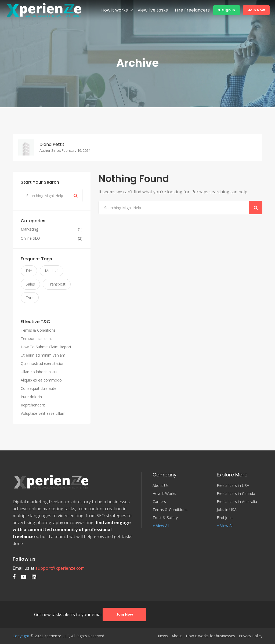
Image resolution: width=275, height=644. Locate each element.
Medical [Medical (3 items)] (52, 271)
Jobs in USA (227, 510)
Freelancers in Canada (236, 494)
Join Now (256, 10)
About (177, 636)
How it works (115, 10)
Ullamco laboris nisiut (39, 372)
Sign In (227, 10)
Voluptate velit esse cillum (43, 413)
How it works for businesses (210, 636)
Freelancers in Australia (237, 502)
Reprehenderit (33, 405)
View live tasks (153, 10)
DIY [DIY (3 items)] (29, 271)
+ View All (161, 526)
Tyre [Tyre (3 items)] (30, 297)
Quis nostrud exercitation (43, 363)
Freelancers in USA (233, 486)
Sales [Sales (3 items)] (30, 284)
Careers (159, 502)
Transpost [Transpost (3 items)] (57, 284)
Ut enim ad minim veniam (43, 355)
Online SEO (30, 238)
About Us (161, 486)
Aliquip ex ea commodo (41, 380)
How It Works (164, 494)
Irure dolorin (31, 397)
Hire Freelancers (192, 10)
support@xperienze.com (60, 568)
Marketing (29, 229)
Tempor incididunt (36, 338)
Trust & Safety (165, 518)
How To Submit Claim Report (46, 347)
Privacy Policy (251, 636)
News (163, 636)
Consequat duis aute (39, 388)
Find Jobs (225, 518)
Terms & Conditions (38, 330)
